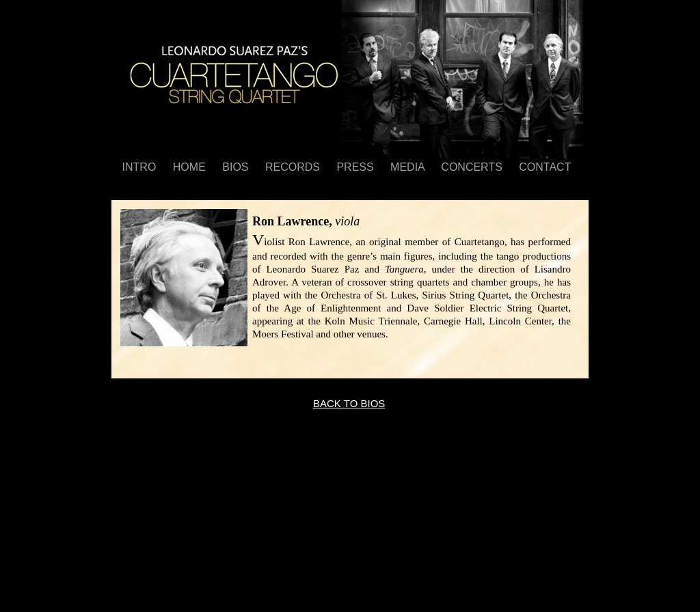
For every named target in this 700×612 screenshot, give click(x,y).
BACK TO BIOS (349, 403)
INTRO (141, 167)
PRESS (356, 167)
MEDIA (409, 167)
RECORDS (294, 167)
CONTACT (545, 167)
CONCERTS (473, 167)
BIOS (237, 167)
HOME (191, 167)
